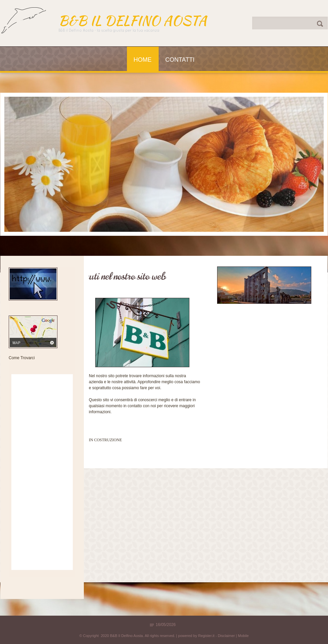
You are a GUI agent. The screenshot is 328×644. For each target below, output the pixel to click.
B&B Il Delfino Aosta (133, 21)
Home (143, 60)
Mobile (243, 636)
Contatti (180, 60)
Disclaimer (226, 636)
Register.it (206, 636)
